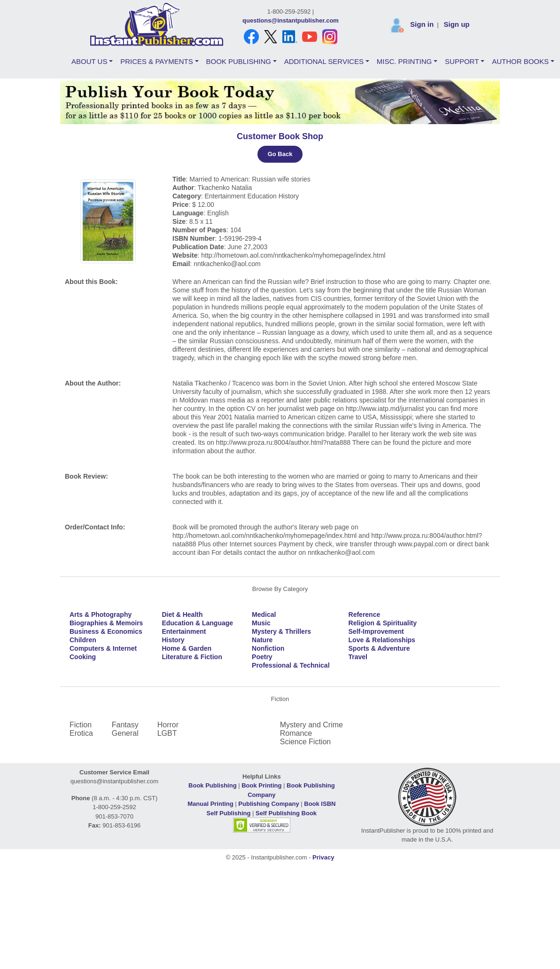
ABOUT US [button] (89, 61)
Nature (262, 640)
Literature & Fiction (192, 657)
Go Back (280, 154)
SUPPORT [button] (462, 61)
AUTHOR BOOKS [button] (520, 61)
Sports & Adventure (379, 648)
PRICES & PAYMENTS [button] (156, 61)
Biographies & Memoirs (106, 623)
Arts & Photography (101, 614)
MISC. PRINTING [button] (404, 61)
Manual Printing (210, 804)
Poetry (262, 657)
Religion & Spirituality (383, 623)
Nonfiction (268, 648)
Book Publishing (213, 785)
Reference (365, 614)
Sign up (456, 24)
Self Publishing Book (286, 813)
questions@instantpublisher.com (291, 20)
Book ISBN (320, 804)
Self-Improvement (376, 631)
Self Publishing (229, 813)
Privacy (323, 857)
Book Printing (261, 785)
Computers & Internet (103, 648)
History (173, 640)
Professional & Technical (291, 665)
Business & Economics (106, 631)
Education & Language (197, 623)
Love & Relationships (382, 640)
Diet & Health (182, 614)
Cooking (83, 657)
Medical (264, 614)
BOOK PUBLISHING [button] (239, 61)
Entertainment (184, 631)
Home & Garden (187, 648)
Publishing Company (268, 804)
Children (83, 640)
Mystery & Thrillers (281, 631)
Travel (358, 657)
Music (261, 623)
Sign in (422, 24)
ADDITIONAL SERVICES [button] (324, 61)
